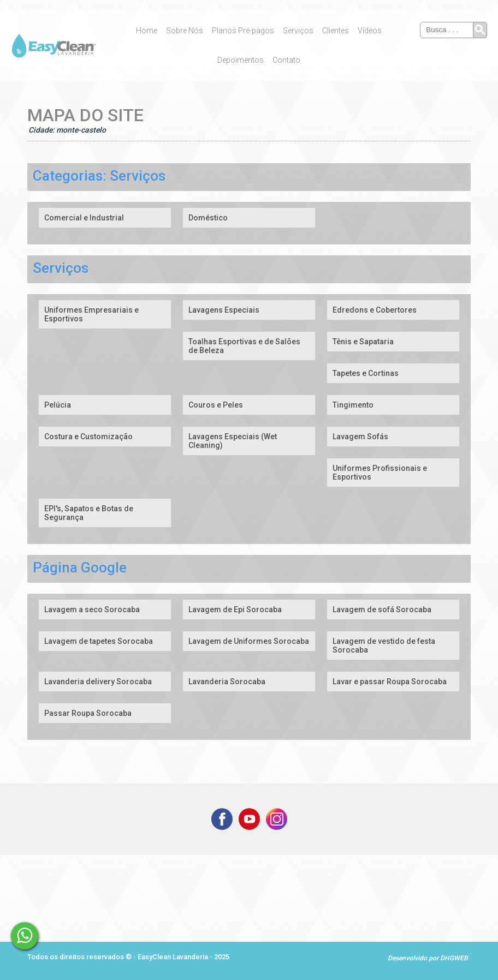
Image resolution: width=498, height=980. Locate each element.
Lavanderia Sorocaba (227, 682)
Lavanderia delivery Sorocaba (98, 682)
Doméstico (208, 218)
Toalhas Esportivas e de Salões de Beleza (244, 346)
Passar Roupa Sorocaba (88, 713)
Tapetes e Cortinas (366, 373)
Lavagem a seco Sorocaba (92, 609)
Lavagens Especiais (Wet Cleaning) (233, 441)
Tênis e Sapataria (363, 342)
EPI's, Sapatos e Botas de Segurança (89, 513)
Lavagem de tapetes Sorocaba (99, 641)
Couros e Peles (216, 405)
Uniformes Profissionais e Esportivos (380, 473)
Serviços (298, 31)
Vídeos (370, 31)
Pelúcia (58, 405)
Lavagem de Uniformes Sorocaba (249, 641)
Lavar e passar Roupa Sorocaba (390, 682)
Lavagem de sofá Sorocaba (382, 609)
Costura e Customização (88, 437)
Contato (286, 60)
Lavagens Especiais (224, 310)
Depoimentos (241, 60)
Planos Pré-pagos (243, 31)
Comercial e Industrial (84, 218)
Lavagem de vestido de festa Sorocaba (384, 646)
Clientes (336, 31)
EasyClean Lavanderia (174, 957)
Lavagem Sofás (360, 437)
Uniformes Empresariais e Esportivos (91, 314)
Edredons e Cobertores (375, 310)
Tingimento (353, 405)
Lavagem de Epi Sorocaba (235, 609)
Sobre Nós (185, 31)
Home (147, 31)
